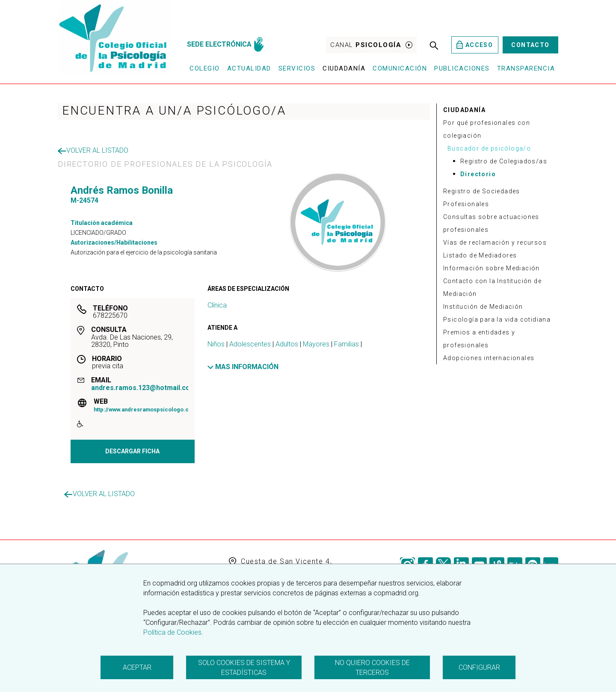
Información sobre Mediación (492, 268)
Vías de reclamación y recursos (495, 242)
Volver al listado (93, 150)
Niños (216, 344)
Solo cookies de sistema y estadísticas (244, 668)
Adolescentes (250, 344)
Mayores (316, 344)
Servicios (297, 68)
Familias (346, 344)
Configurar (479, 667)
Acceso (475, 45)
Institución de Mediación (483, 307)
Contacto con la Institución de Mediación (492, 287)
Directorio (478, 174)
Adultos (287, 344)
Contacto (530, 45)
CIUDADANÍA (464, 110)
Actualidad (249, 68)
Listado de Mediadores (480, 255)
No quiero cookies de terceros (372, 668)
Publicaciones (462, 68)
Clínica (217, 305)
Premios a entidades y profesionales (479, 339)
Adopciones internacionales (489, 358)
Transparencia (526, 68)
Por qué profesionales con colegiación (487, 129)
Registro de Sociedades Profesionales (482, 198)
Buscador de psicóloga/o (489, 148)
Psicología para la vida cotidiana (497, 319)
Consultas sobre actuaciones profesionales (491, 223)
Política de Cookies (172, 632)
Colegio (205, 68)
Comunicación (400, 68)
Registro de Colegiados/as (504, 161)
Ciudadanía (344, 68)
